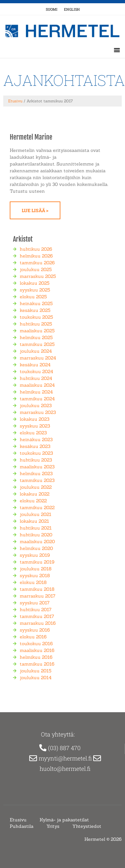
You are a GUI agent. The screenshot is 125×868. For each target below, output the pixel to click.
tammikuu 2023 (37, 480)
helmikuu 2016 (36, 657)
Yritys (53, 826)
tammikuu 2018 (37, 589)
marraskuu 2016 (38, 623)
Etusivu (15, 101)
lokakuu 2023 (35, 419)
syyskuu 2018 (35, 576)
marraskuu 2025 (38, 276)
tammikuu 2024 (37, 399)
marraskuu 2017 (37, 596)
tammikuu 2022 (37, 508)
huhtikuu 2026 (36, 249)
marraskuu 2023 (38, 412)
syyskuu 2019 (35, 555)
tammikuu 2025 (37, 344)
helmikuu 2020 (36, 548)
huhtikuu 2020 (36, 535)
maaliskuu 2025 (37, 331)
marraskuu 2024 (38, 358)
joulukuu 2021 (36, 514)
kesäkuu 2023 (35, 446)
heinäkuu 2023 (36, 440)
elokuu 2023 (33, 433)
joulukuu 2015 (36, 671)
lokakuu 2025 (35, 283)
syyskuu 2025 (35, 290)
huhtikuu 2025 (36, 324)
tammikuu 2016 (37, 664)
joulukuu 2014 (36, 678)
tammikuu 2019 (37, 562)
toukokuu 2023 (36, 453)
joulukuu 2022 (36, 487)
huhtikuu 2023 (36, 460)
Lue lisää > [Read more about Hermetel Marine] (35, 210)
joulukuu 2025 (36, 269)
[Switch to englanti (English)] (72, 9)
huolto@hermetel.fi (66, 769)
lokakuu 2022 (35, 494)
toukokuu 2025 (36, 317)
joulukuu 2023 (36, 405)
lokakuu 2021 (34, 521)
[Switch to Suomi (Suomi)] (52, 9)
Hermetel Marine (31, 137)
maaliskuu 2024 (37, 385)
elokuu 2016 (33, 637)
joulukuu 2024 (36, 351)
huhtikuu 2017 (36, 610)
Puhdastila (22, 826)
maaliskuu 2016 (37, 650)
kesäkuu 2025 (35, 310)
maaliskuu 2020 (37, 542)
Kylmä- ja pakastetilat (64, 820)
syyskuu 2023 (35, 426)
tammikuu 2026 (37, 263)
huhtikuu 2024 (36, 378)
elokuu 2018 (33, 582)
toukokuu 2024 (37, 371)
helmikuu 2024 (36, 392)
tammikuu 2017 (37, 616)
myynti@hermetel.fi (66, 758)
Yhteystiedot (87, 826)
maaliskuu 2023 (37, 467)
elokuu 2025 (33, 297)
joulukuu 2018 (36, 569)
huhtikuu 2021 (36, 528)
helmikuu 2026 (36, 256)
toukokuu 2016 (36, 644)
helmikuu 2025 (36, 337)
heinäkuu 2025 (36, 303)
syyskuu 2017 (35, 603)
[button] (117, 50)
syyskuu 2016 (35, 630)
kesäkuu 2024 (35, 365)
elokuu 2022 (33, 501)
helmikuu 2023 (36, 474)
